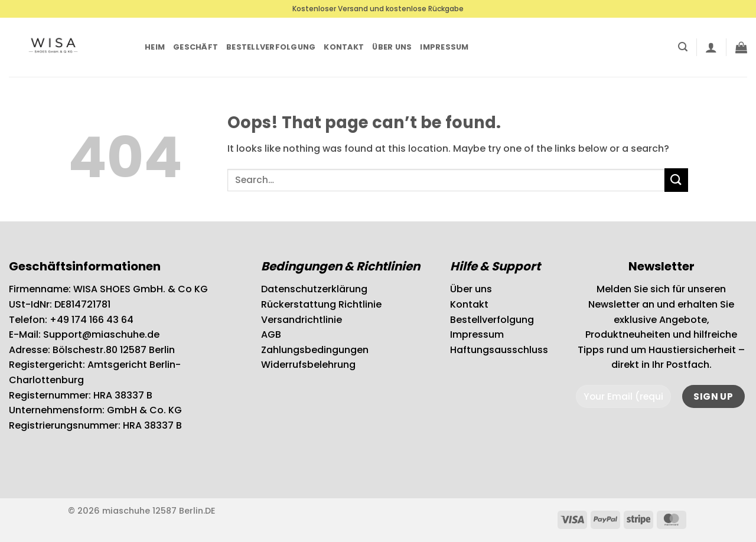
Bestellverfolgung (271, 47)
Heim (155, 47)
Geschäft (195, 47)
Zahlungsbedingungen (315, 350)
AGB (271, 334)
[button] (683, 47)
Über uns (392, 47)
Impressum (444, 47)
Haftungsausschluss (499, 350)
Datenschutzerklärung (314, 289)
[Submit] (676, 180)
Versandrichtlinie (302, 320)
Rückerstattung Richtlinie (321, 304)
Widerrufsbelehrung (308, 365)
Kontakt (344, 47)
